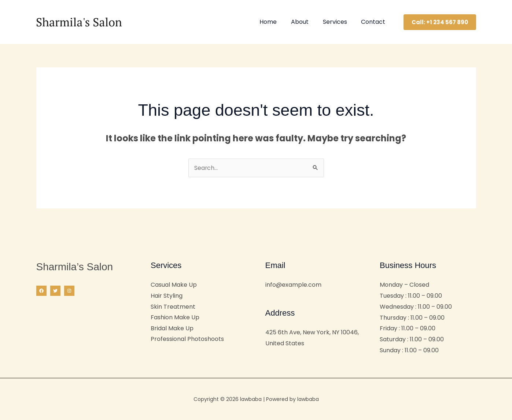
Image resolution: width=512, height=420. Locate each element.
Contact (375, 22)
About (306, 22)
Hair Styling (167, 296)
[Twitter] (55, 291)
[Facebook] (41, 291)
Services (339, 22)
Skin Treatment (173, 307)
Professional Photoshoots (187, 339)
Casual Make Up (174, 285)
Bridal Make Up (172, 328)
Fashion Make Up (175, 318)
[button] (440, 22)
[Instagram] (69, 291)
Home (277, 22)
